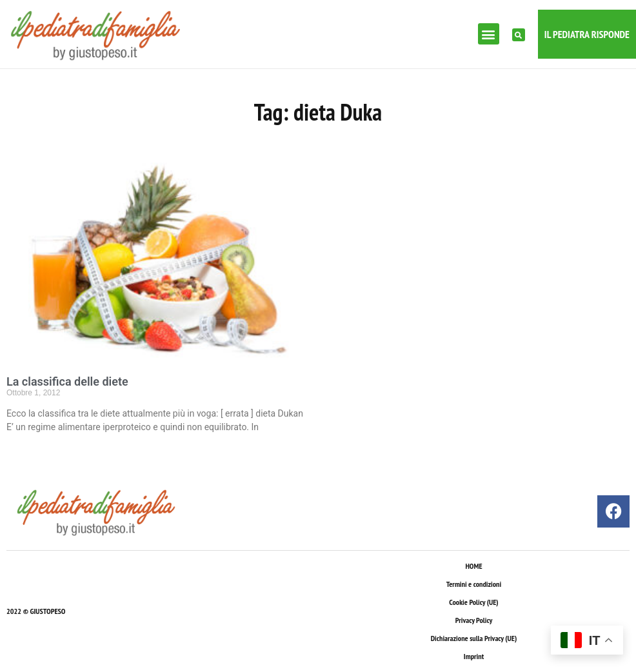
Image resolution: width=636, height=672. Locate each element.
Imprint (474, 656)
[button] (489, 34)
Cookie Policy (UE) (473, 602)
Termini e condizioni (474, 584)
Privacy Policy (474, 620)
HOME (473, 566)
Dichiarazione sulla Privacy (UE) (474, 638)
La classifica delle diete (67, 381)
